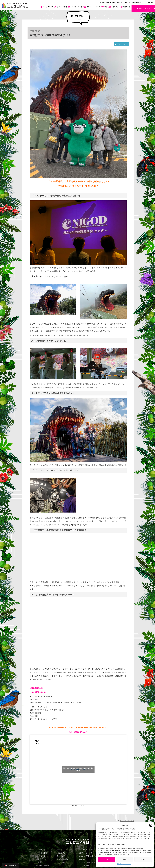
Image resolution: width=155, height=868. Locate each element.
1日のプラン (114, 7)
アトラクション (47, 7)
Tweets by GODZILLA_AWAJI (78, 769)
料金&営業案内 (105, 2)
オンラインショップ (92, 7)
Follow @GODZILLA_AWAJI (78, 732)
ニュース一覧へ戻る (127, 821)
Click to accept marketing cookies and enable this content (78, 769)
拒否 (125, 859)
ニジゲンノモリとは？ (133, 2)
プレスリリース (85, 866)
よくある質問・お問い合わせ (90, 856)
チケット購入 (143, 9)
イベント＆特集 (61, 7)
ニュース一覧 (41, 856)
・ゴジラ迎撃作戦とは (38, 692)
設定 (143, 859)
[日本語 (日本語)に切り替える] (10, 865)
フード (39, 862)
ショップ (39, 859)
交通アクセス (118, 2)
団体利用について (86, 853)
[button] (151, 825)
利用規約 (82, 859)
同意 (106, 859)
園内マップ (126, 7)
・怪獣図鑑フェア (36, 688)
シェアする (121, 44)
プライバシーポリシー (124, 864)
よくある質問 (148, 2)
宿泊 (104, 7)
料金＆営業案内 (62, 859)
